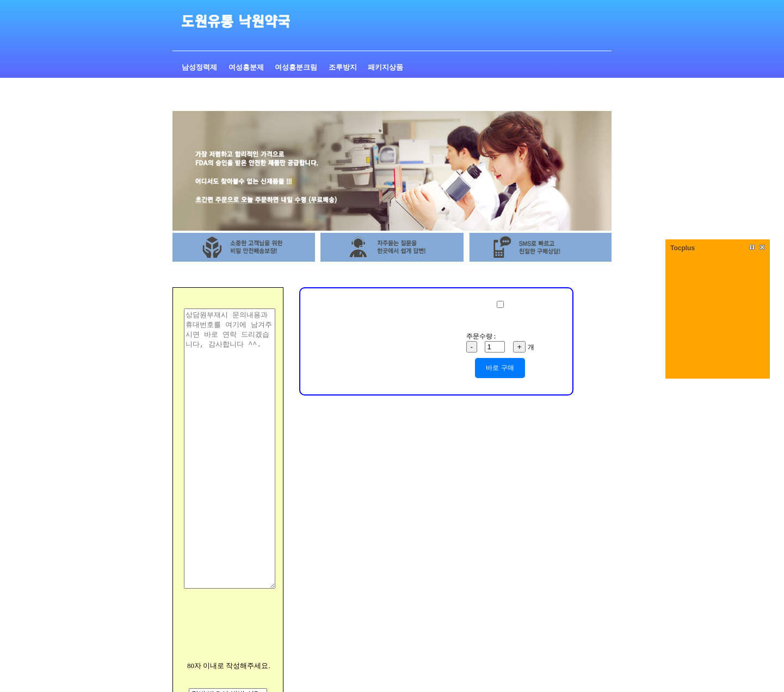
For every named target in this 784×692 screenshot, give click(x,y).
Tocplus (683, 248)
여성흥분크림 (297, 67)
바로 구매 (500, 368)
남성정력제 (200, 67)
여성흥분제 (247, 67)
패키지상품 (385, 67)
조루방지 (344, 67)
